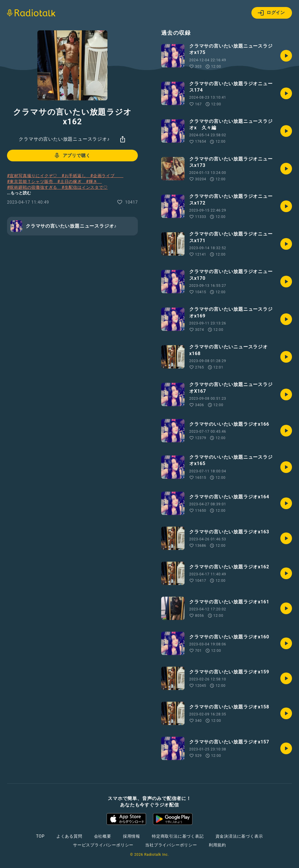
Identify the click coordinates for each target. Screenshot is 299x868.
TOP (40, 836)
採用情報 (132, 836)
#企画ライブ (107, 176)
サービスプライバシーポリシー (103, 845)
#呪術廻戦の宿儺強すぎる (34, 187)
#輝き (94, 181)
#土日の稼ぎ (72, 181)
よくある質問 (69, 836)
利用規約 (217, 845)
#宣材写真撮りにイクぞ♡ (34, 176)
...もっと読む (19, 193)
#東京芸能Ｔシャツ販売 (32, 181)
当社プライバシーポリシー (171, 845)
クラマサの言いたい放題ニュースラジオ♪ (64, 139)
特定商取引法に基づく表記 (178, 836)
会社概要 (103, 836)
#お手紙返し (76, 176)
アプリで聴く (72, 156)
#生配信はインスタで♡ (85, 187)
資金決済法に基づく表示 (239, 836)
